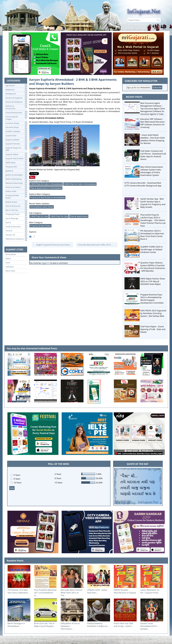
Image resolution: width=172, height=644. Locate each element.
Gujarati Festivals (16, 144)
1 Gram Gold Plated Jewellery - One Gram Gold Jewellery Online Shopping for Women (152, 139)
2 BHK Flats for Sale (39, 216)
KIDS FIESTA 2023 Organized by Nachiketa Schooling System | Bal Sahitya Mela (153, 313)
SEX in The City (16, 210)
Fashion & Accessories (16, 107)
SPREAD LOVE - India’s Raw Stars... (97, 591)
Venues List (16, 235)
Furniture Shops (16, 123)
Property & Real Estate (40, 226)
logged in (45, 263)
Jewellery (16, 171)
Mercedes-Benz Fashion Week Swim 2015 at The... (72, 593)
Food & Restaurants (16, 113)
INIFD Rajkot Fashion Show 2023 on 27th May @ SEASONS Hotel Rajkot (153, 281)
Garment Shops (16, 127)
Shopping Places (16, 214)
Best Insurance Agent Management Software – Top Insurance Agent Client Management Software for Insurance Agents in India (153, 109)
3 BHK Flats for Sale (59, 216)
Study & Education (16, 227)
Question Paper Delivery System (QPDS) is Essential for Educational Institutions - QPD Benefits (153, 267)
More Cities (10, 271)
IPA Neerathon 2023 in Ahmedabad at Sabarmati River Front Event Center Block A (152, 235)
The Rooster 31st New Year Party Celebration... (19, 591)
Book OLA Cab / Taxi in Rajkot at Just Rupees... (45, 625)
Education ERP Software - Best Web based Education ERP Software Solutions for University (153, 123)
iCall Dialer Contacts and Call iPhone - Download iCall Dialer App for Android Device (153, 155)
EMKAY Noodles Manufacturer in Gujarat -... (125, 593)
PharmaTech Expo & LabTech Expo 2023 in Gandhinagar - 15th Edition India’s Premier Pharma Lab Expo (153, 220)
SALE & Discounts (16, 206)
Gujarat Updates (16, 140)
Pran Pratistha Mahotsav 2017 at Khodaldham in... (45, 593)
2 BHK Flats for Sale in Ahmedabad (46, 184)
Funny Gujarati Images (16, 118)
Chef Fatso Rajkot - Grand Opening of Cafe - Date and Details (153, 329)
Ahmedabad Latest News (42, 207)
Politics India (16, 191)
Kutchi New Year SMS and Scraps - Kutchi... (124, 625)
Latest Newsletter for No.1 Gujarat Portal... (150, 591)
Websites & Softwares (16, 239)
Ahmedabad (11, 254)
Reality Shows (16, 202)
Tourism (16, 231)
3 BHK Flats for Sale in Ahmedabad (80, 184)
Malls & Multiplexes (16, 179)
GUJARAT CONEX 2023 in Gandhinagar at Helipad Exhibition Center (152, 249)
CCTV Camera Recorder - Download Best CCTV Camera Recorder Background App (143, 184)
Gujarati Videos (16, 155)
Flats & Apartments (79, 216)
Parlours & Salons (16, 187)
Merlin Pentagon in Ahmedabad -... (16, 625)
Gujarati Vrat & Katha (16, 159)
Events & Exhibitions (16, 102)
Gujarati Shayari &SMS (16, 149)
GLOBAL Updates (16, 132)
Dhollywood (16, 94)
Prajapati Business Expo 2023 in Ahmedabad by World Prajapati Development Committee (152, 299)
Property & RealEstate (16, 196)
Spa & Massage (16, 218)
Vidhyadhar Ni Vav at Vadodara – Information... (70, 626)
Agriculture (16, 86)
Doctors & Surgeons (16, 98)
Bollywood (16, 90)
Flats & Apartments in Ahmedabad (46, 188)
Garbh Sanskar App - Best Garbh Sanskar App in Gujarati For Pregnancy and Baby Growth (153, 203)
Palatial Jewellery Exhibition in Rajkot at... (98, 625)
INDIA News (16, 163)
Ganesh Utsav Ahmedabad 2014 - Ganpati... (149, 626)
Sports (16, 223)
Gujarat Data (16, 136)
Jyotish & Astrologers (16, 175)
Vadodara (10, 267)
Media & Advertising (16, 183)
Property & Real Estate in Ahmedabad (47, 197)
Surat (8, 263)
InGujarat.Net (16, 167)
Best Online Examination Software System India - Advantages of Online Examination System (152, 171)
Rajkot (8, 259)
